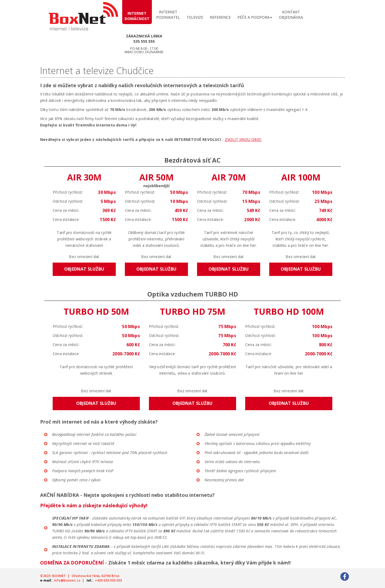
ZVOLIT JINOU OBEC (243, 139)
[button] (255, 16)
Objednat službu (84, 269)
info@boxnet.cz (67, 580)
